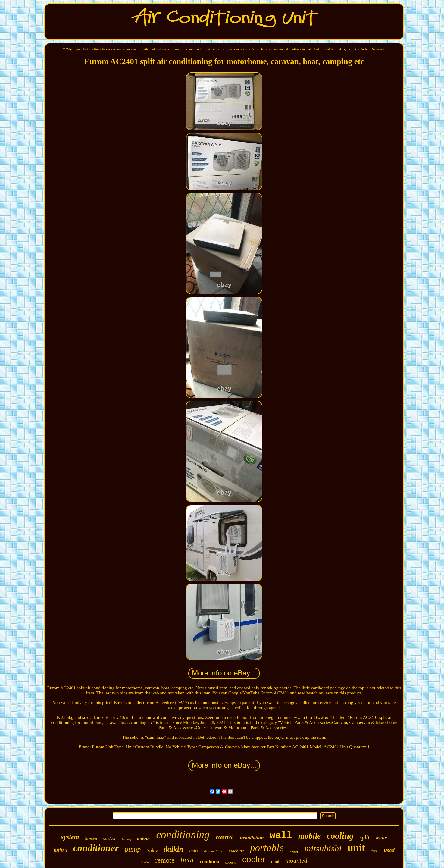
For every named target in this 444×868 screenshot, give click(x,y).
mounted (296, 860)
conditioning (183, 835)
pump (133, 849)
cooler (254, 859)
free (374, 851)
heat (187, 860)
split (365, 837)
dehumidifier (213, 851)
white (381, 838)
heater (294, 852)
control (225, 837)
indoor (144, 838)
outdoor (110, 838)
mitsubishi (323, 848)
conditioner (96, 848)
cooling (340, 836)
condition (210, 862)
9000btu (231, 863)
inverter (91, 838)
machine (236, 851)
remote (165, 860)
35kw (152, 850)
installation (252, 838)
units (194, 851)
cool (275, 862)
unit (356, 848)
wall (281, 836)
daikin (173, 849)
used (389, 850)
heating (127, 839)
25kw (145, 862)
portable (267, 848)
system (70, 837)
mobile (310, 836)
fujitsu (60, 850)
